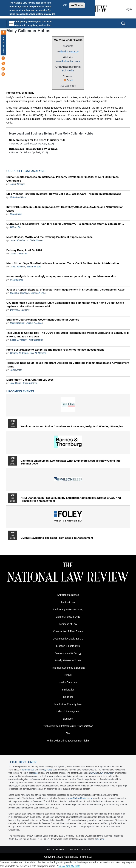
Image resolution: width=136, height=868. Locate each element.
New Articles (4, 45)
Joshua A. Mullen (35, 323)
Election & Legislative (68, 646)
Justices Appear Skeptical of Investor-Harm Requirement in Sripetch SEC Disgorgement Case (65, 290)
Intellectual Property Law (68, 704)
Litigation (68, 719)
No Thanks (77, 5)
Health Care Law (68, 682)
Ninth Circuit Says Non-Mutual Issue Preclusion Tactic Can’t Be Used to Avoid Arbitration (63, 263)
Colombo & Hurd (18, 197)
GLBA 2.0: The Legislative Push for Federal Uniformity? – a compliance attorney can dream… (65, 224)
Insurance (68, 697)
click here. (100, 839)
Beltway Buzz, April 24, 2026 (24, 250)
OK (65, 5)
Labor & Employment (68, 711)
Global (68, 675)
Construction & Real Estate (68, 631)
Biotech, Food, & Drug (68, 617)
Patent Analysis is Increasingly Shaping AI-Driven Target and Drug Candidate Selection (61, 276)
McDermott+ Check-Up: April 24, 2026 (30, 380)
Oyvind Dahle (16, 280)
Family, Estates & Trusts (68, 660)
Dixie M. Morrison (38, 353)
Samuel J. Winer (38, 293)
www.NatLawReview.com (102, 773)
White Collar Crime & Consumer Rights (68, 741)
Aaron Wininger (17, 184)
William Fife (16, 227)
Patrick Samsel (17, 323)
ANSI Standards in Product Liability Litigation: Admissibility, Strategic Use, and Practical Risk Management (71, 499)
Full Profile (68, 71)
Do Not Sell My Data (69, 866)
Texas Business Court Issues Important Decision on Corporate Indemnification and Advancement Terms (68, 365)
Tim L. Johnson (17, 267)
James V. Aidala (18, 240)
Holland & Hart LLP (68, 52)
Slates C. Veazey (18, 340)
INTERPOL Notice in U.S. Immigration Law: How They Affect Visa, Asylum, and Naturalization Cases (65, 209)
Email (70, 80)
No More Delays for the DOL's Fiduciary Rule (37, 140)
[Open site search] (123, 23)
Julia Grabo (15, 383)
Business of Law (68, 624)
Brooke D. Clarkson (19, 293)
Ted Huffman (16, 370)
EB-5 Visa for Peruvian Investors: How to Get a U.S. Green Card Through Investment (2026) (64, 194)
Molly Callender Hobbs (68, 40)
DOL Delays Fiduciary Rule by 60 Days (33, 149)
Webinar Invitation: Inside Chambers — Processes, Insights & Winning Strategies (72, 426)
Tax (68, 733)
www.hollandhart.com (68, 61)
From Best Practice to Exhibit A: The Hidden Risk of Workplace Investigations (55, 350)
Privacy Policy (46, 770)
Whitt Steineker (36, 340)
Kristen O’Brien (30, 383)
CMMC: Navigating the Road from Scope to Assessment (57, 538)
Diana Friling (16, 214)
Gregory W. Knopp (19, 353)
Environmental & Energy (68, 653)
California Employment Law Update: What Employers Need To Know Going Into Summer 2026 (71, 462)
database (33, 773)
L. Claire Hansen (35, 240)
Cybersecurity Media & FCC (68, 639)
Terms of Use (28, 770)
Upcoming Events (20, 391)
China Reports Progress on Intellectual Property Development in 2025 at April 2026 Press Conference (63, 179)
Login (128, 9)
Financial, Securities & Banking (68, 668)
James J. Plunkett (19, 254)
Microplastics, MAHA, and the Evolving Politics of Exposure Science (49, 237)
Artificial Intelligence (68, 595)
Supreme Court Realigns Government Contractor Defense (43, 320)
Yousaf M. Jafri (34, 267)
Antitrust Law (68, 602)
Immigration (68, 690)
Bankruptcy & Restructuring (68, 609)
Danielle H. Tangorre (20, 310)
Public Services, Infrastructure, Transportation (68, 726)
